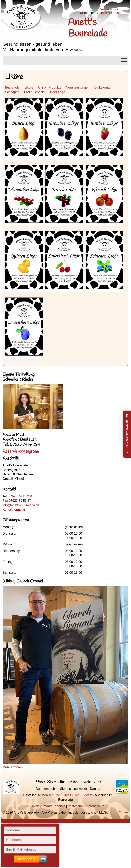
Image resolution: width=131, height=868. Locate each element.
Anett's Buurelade (110, 13)
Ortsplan (33, 806)
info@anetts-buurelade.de (21, 505)
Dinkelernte (102, 87)
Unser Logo (57, 92)
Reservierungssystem (21, 452)
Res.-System (83, 795)
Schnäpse (12, 92)
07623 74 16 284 (20, 496)
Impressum (76, 806)
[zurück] (126, 812)
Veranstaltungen (78, 87)
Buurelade (12, 87)
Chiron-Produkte (50, 87)
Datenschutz (95, 806)
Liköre (29, 87)
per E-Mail (64, 795)
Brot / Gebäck (34, 92)
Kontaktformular (14, 510)
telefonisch (46, 795)
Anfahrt (47, 806)
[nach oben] (120, 812)
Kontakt (60, 806)
